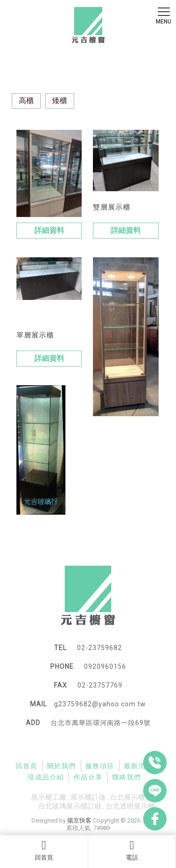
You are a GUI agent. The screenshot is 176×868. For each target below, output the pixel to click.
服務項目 (100, 766)
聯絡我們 (127, 777)
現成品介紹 (46, 777)
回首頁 (44, 850)
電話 (132, 850)
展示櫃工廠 (49, 797)
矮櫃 (60, 101)
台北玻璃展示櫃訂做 (70, 806)
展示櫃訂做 (88, 797)
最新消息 (138, 766)
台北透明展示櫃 (130, 806)
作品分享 (88, 777)
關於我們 (61, 766)
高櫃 (26, 101)
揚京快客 (79, 820)
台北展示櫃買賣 (134, 797)
